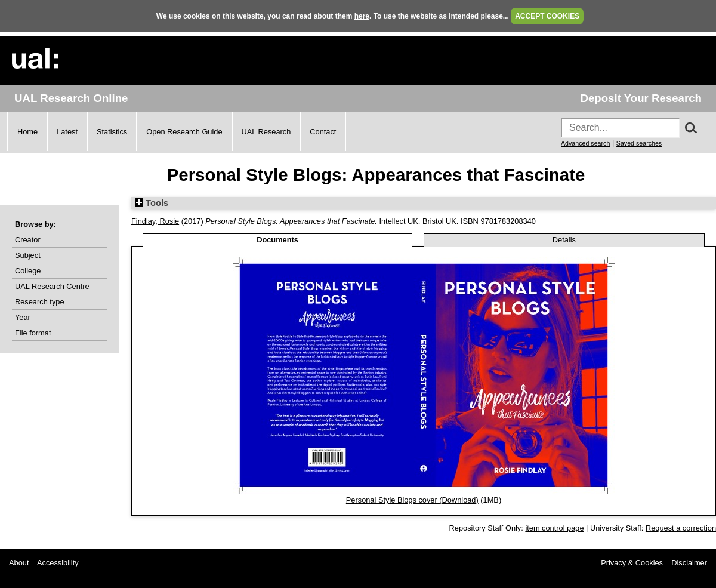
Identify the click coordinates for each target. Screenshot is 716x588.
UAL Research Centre (52, 286)
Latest (67, 132)
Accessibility (58, 563)
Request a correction (681, 528)
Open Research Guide (184, 132)
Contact (323, 132)
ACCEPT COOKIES (547, 16)
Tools (152, 203)
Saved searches (639, 143)
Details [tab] (564, 240)
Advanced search (585, 143)
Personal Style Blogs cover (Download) (412, 500)
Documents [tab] (277, 240)
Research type (40, 302)
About (19, 563)
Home (27, 132)
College (28, 271)
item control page (554, 528)
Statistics (112, 132)
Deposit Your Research (641, 98)
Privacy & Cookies (632, 563)
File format (33, 333)
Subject (28, 255)
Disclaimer (689, 563)
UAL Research (266, 132)
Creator (28, 240)
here (362, 16)
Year (23, 317)
